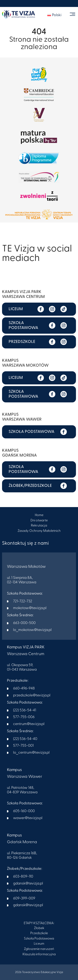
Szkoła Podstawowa (39, 939)
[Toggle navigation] (72, 14)
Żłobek (39, 928)
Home (39, 515)
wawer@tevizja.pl (28, 818)
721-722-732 (23, 601)
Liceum (39, 944)
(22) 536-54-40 (25, 739)
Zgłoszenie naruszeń (39, 949)
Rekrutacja (39, 526)
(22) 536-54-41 (25, 710)
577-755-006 (24, 717)
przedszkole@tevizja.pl (32, 695)
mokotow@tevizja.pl (30, 608)
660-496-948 (24, 689)
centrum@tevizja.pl (29, 724)
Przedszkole (39, 933)
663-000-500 (24, 623)
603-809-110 (23, 877)
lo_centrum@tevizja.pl (31, 753)
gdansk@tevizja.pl (28, 884)
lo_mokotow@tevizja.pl (32, 630)
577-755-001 (23, 746)
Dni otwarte (39, 521)
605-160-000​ (24, 811)
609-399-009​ (24, 899)
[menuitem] (54, 15)
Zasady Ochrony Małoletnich (39, 531)
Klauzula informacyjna (39, 954)
